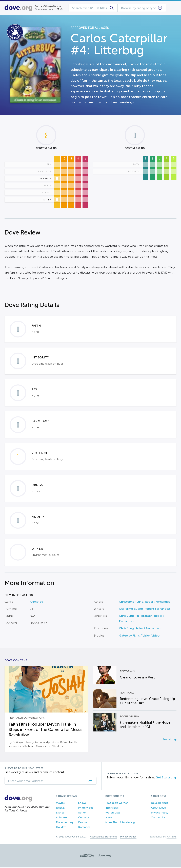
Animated (36, 602)
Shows (82, 804)
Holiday (61, 828)
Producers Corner (117, 804)
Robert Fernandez (158, 602)
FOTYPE (172, 837)
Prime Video (86, 809)
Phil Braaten (144, 617)
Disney (60, 813)
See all (170, 740)
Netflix (60, 809)
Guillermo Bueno (131, 609)
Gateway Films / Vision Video (139, 636)
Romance (84, 828)
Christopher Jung (131, 602)
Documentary (65, 823)
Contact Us (158, 818)
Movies (60, 804)
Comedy (84, 818)
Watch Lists (113, 813)
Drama (82, 823)
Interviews (112, 809)
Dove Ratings (159, 804)
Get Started (166, 778)
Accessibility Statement (103, 837)
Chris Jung (126, 617)
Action (82, 813)
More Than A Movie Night (122, 823)
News (109, 818)
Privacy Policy (160, 813)
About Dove (158, 809)
